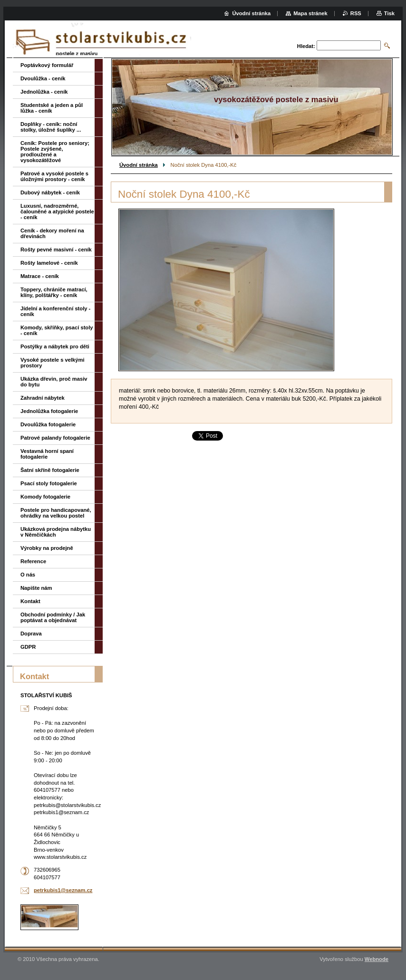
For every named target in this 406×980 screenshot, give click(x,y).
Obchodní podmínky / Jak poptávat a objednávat (53, 617)
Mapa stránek (310, 13)
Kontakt (30, 601)
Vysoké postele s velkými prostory (53, 363)
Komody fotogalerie (45, 497)
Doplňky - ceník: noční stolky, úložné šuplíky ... (51, 127)
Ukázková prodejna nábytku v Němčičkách (56, 532)
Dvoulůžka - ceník (43, 78)
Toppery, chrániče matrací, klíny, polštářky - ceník (54, 292)
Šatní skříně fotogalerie (50, 470)
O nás (28, 575)
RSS (356, 13)
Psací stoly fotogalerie (49, 483)
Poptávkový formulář (47, 65)
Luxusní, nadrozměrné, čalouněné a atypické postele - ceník (57, 211)
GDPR (28, 647)
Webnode (377, 959)
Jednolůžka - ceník (44, 92)
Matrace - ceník (40, 276)
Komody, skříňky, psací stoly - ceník (57, 330)
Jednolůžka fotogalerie (49, 411)
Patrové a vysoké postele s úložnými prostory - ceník (54, 176)
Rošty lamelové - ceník (49, 263)
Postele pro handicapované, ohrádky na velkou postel (56, 513)
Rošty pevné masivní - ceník (56, 250)
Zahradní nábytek (43, 398)
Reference (33, 561)
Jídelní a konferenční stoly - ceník (55, 311)
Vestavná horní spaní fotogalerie (47, 454)
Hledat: (306, 46)
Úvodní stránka (139, 165)
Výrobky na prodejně (47, 548)
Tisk (389, 13)
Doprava (31, 634)
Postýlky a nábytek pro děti (55, 346)
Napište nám (36, 588)
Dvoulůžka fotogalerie (48, 424)
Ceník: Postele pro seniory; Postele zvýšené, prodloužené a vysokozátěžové (55, 152)
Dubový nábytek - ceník (50, 192)
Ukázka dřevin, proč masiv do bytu (54, 382)
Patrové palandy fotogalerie (55, 438)
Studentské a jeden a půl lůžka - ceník (52, 108)
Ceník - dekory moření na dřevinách (52, 233)
